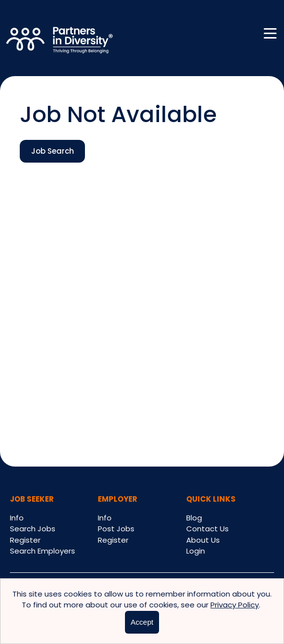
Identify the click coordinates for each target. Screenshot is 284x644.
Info (17, 518)
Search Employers (42, 551)
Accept (142, 622)
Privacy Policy (235, 605)
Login (196, 551)
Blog (194, 518)
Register (25, 540)
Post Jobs (116, 529)
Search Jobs (33, 529)
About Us (203, 540)
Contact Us (207, 529)
